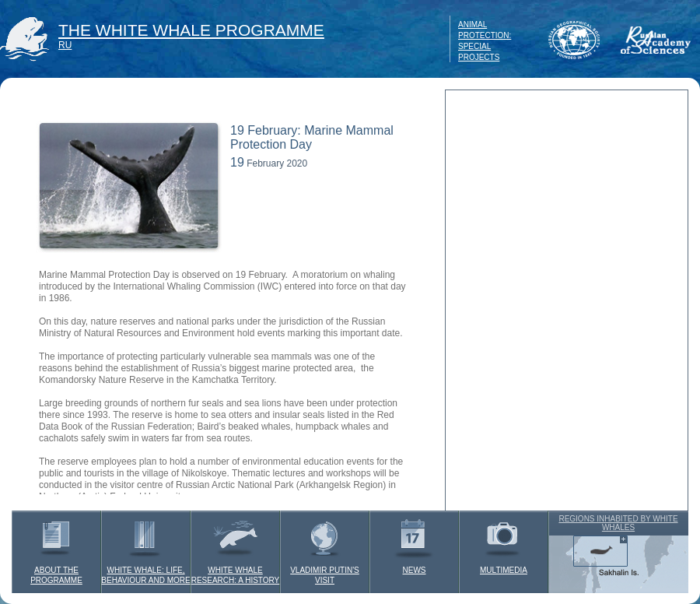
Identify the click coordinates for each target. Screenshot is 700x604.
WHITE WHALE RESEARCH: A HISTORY (236, 548)
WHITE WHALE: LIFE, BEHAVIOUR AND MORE (145, 548)
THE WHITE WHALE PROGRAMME (191, 30)
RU (65, 45)
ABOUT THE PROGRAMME (56, 548)
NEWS (414, 543)
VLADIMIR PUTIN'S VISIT (325, 548)
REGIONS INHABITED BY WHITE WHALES (618, 523)
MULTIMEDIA (504, 543)
